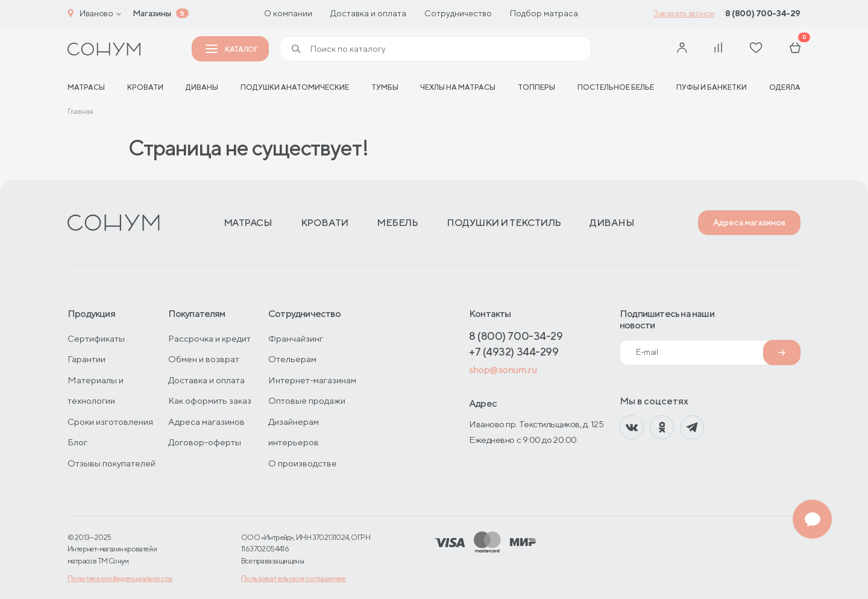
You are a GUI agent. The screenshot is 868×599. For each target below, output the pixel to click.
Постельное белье (616, 87)
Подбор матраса (544, 13)
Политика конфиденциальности (120, 578)
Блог (77, 442)
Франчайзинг (296, 338)
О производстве (303, 463)
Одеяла (785, 87)
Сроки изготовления (110, 422)
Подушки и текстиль (504, 223)
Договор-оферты (205, 442)
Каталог (231, 49)
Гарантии (86, 359)
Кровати (145, 87)
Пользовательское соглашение (294, 578)
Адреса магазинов (749, 222)
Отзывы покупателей (112, 463)
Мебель (397, 223)
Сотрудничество (458, 13)
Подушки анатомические (295, 87)
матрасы (86, 87)
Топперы (536, 87)
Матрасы (248, 223)
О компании (288, 13)
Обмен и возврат (204, 359)
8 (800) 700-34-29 (763, 13)
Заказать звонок (684, 13)
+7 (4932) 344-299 (514, 352)
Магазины (152, 13)
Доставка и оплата (368, 13)
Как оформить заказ (210, 400)
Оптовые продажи (307, 400)
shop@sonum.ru (503, 370)
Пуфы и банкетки (712, 87)
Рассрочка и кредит (209, 338)
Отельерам (292, 359)
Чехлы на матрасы (458, 87)
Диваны (202, 87)
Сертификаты (96, 338)
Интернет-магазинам (312, 380)
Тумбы (385, 87)
